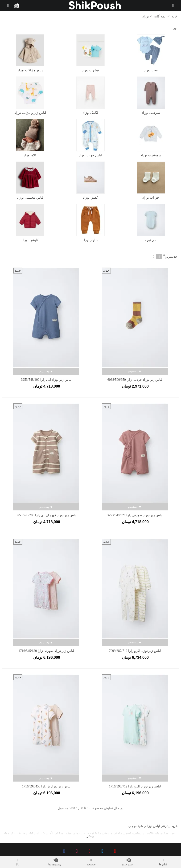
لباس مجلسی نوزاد (30, 197)
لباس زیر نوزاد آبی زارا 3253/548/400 (46, 380)
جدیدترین (171, 257)
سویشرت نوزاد (151, 155)
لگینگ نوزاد (91, 113)
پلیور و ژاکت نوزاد (30, 70)
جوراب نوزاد (151, 197)
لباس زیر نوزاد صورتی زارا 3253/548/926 (135, 515)
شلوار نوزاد (91, 240)
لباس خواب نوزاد (90, 155)
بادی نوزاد (151, 240)
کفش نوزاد (90, 197)
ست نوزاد (151, 70)
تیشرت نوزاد (91, 70)
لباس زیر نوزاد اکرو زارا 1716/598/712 (135, 786)
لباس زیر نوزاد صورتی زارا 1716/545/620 (46, 651)
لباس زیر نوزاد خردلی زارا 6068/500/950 (135, 380)
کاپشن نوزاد (30, 240)
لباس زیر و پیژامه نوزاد (30, 113)
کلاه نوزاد (30, 155)
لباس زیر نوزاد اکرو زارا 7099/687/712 (135, 651)
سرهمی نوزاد (151, 113)
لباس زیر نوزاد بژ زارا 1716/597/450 (46, 786)
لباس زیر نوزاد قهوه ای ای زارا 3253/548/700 (46, 515)
